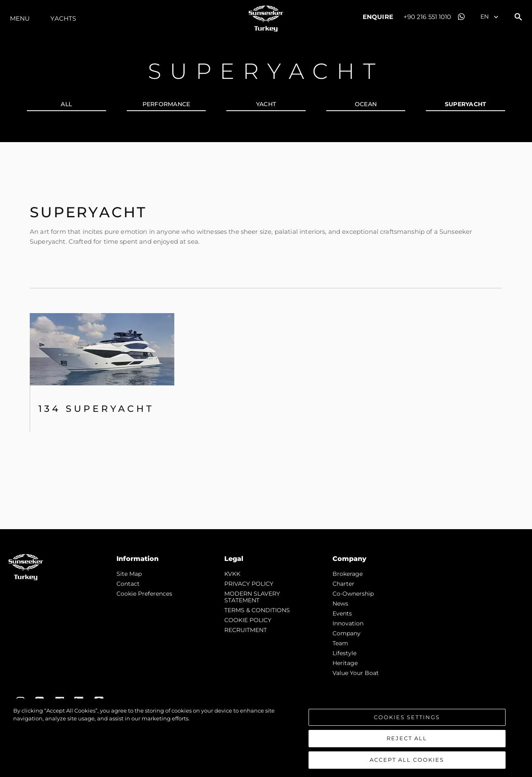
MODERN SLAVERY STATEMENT (252, 597)
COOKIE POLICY (248, 620)
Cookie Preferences (144, 594)
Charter (343, 584)
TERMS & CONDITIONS (257, 610)
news (340, 604)
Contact (128, 584)
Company (347, 633)
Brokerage (348, 574)
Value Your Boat (356, 673)
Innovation (348, 623)
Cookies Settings (407, 720)
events (342, 613)
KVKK (232, 574)
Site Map (129, 574)
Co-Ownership (353, 594)
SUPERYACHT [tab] (466, 104)
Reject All (407, 741)
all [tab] (66, 104)
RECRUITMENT (246, 630)
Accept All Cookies (407, 763)
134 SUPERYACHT (96, 409)
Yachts (63, 18)
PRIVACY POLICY (249, 584)
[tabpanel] (266, 336)
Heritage (345, 663)
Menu (20, 18)
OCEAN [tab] (366, 104)
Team (340, 643)
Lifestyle (344, 653)
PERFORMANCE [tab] (166, 104)
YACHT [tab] (266, 104)
